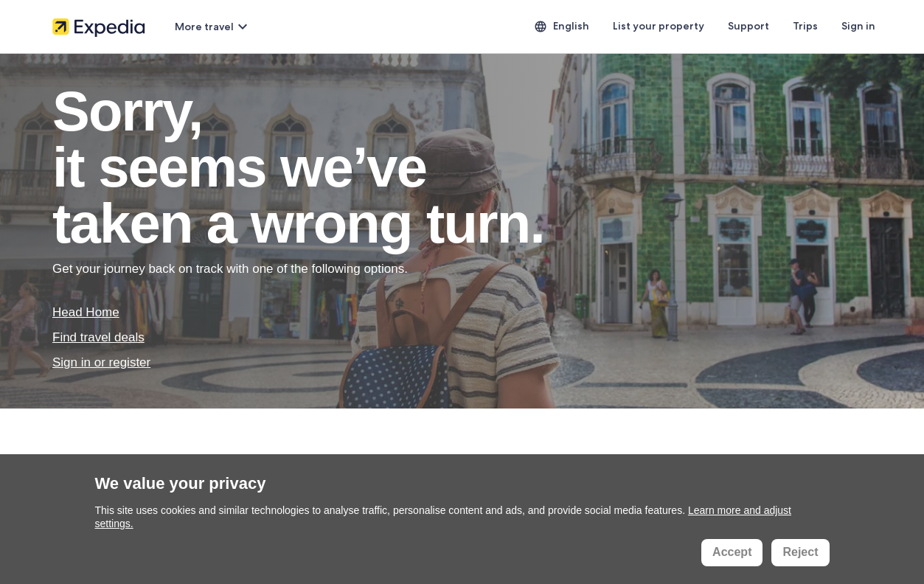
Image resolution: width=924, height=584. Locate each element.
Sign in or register (101, 362)
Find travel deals (98, 337)
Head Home (86, 312)
